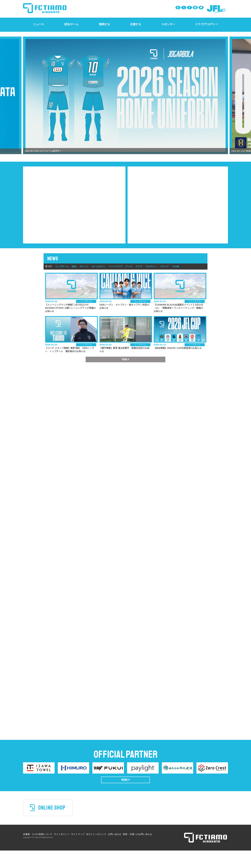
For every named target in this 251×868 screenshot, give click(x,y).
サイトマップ (78, 852)
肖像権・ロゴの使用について (38, 852)
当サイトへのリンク (96, 852)
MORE (126, 798)
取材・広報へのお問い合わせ (138, 852)
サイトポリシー (62, 852)
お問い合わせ (115, 852)
